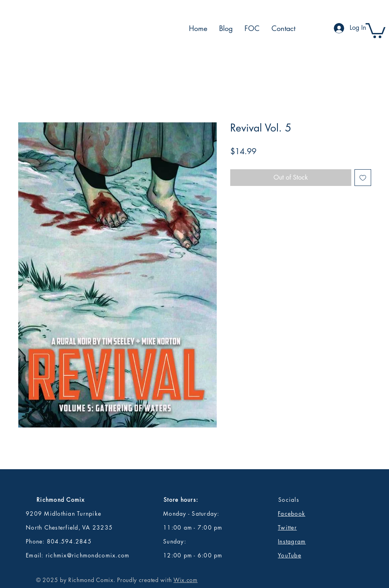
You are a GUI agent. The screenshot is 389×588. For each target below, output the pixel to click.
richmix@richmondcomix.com (88, 555)
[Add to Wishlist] (363, 178)
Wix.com (186, 580)
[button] (376, 30)
